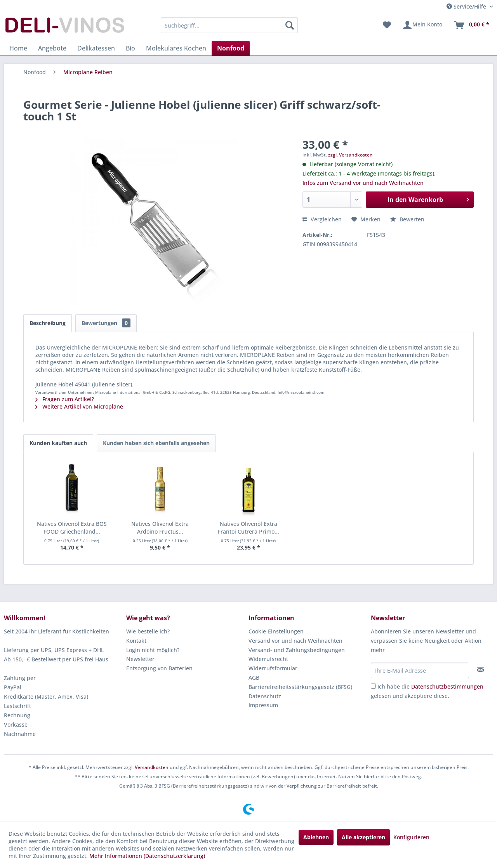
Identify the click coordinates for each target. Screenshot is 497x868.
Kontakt (136, 641)
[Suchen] (290, 25)
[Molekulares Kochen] (176, 48)
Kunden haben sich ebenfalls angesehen (156, 443)
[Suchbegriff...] (229, 25)
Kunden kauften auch (58, 443)
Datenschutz (265, 696)
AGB (254, 678)
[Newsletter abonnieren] (480, 670)
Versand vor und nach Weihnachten (295, 641)
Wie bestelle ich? (148, 631)
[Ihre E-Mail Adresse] (420, 670)
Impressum (263, 705)
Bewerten (407, 219)
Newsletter (140, 659)
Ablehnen (316, 837)
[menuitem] (229, 25)
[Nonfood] (231, 48)
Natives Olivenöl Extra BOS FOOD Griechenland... (72, 528)
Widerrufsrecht (268, 659)
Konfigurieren (411, 837)
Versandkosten (152, 767)
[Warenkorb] (471, 25)
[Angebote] (52, 48)
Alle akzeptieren (363, 837)
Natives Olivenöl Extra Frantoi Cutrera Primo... (248, 528)
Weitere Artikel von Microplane (79, 406)
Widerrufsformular (273, 668)
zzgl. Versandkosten (350, 155)
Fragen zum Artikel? (65, 399)
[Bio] (130, 48)
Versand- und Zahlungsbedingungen (297, 650)
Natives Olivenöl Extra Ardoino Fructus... (160, 528)
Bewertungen (106, 323)
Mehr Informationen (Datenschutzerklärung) (147, 856)
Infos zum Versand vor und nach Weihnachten (363, 183)
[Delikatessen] (96, 48)
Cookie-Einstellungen (276, 631)
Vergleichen (322, 219)
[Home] (18, 48)
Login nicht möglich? (153, 650)
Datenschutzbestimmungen (447, 686)
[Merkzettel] (387, 25)
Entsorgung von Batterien (159, 668)
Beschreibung (48, 323)
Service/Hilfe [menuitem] (467, 6)
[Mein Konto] (422, 25)
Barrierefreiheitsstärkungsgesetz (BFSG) (300, 687)
